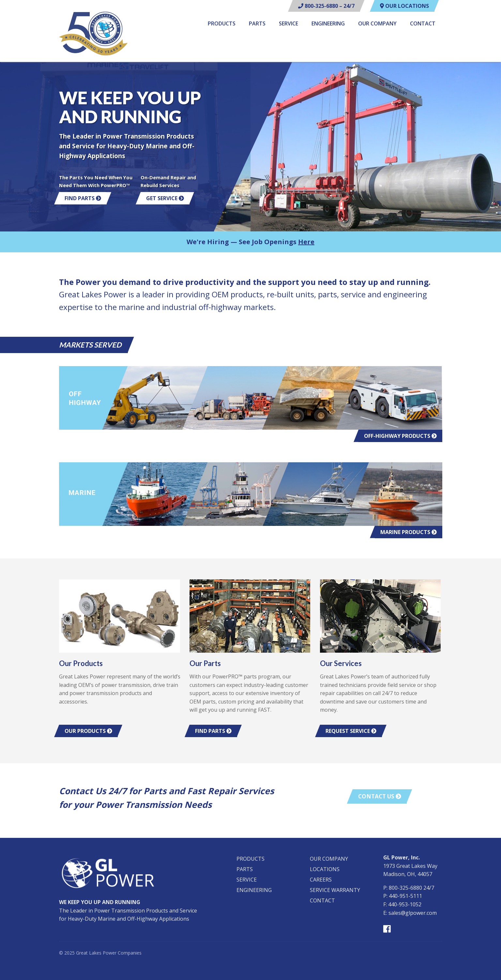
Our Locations (404, 6)
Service (288, 24)
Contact (423, 24)
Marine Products (409, 532)
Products (222, 24)
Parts (257, 24)
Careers (321, 880)
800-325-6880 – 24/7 (326, 6)
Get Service (165, 198)
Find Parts (83, 198)
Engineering (328, 24)
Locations (325, 869)
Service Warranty (335, 890)
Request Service (351, 731)
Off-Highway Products (400, 436)
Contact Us (380, 796)
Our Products (88, 731)
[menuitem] (222, 25)
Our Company (377, 24)
